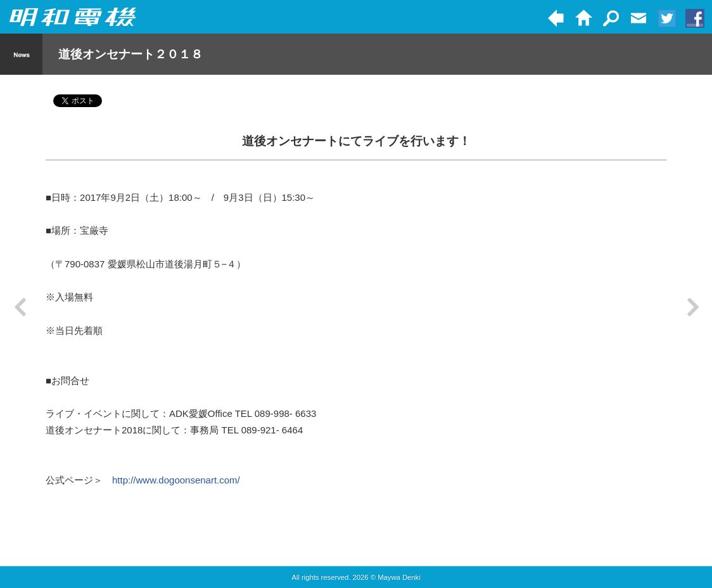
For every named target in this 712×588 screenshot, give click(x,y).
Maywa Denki (399, 577)
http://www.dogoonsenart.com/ (176, 480)
